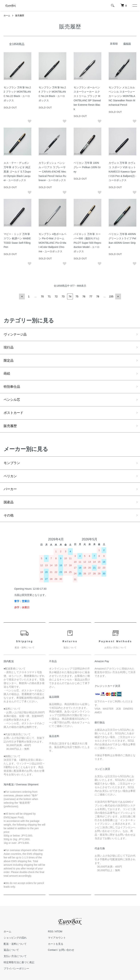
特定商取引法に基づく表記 (19, 962)
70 (42, 296)
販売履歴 (20, 16)
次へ (118, 296)
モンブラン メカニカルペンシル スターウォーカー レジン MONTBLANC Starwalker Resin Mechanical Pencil (122, 96)
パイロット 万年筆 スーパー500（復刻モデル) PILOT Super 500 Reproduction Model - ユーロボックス (87, 243)
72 (56, 296)
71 (49, 296)
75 (77, 296)
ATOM (59, 931)
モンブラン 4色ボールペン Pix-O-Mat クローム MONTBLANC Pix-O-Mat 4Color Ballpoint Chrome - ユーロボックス (52, 243)
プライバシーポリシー (16, 968)
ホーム (7, 16)
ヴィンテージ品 (15, 334)
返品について (11, 950)
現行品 (9, 347)
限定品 (9, 361)
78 (98, 296)
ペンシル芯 (12, 400)
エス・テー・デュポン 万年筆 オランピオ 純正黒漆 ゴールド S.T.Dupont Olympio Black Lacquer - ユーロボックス (17, 172)
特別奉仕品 (12, 387)
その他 (9, 515)
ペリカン (10, 476)
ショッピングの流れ (15, 938)
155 (111, 296)
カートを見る (56, 944)
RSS (51, 931)
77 (91, 296)
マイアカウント (57, 938)
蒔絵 (7, 374)
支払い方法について (15, 956)
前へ (22, 296)
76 (84, 296)
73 (63, 296)
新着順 (114, 44)
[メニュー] (135, 5)
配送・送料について (15, 944)
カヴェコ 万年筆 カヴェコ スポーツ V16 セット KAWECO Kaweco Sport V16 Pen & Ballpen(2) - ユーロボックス (122, 172)
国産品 (9, 502)
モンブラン (12, 463)
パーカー (10, 489)
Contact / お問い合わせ (61, 950)
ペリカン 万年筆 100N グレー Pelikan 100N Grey (87, 167)
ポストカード (13, 413)
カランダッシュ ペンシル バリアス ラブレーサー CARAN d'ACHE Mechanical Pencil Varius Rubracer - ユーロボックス (52, 172)
